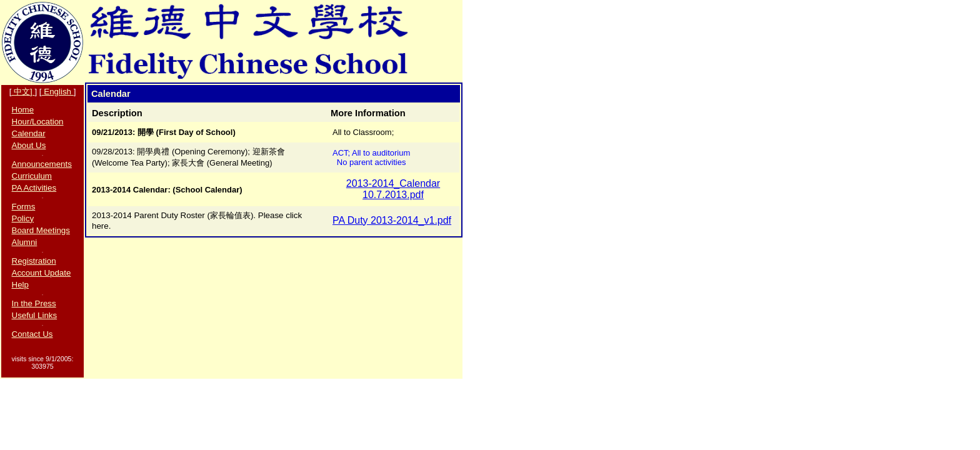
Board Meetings (41, 230)
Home (23, 110)
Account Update (42, 273)
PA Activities (34, 188)
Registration (34, 261)
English (58, 92)
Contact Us (32, 334)
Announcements (42, 164)
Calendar (29, 133)
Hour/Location (38, 122)
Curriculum (32, 176)
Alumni (25, 242)
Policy (23, 218)
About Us (29, 145)
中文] (23, 92)
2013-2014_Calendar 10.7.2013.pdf (393, 189)
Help (20, 285)
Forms (24, 207)
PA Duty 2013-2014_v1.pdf (392, 220)
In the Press (34, 303)
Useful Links (35, 315)
